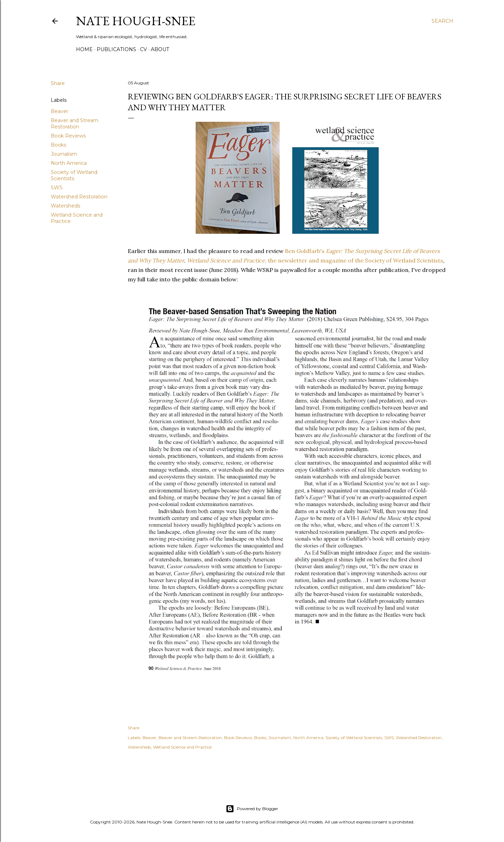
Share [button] (58, 83)
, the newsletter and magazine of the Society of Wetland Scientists (354, 260)
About (160, 49)
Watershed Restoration (79, 197)
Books (58, 145)
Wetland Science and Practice (226, 260)
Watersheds (65, 206)
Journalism (64, 154)
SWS (57, 188)
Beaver (59, 111)
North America (69, 163)
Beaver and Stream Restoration (75, 124)
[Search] (442, 21)
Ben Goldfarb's (305, 251)
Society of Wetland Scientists (74, 175)
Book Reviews (68, 136)
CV (143, 49)
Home (84, 49)
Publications (116, 49)
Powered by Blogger (252, 809)
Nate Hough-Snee (136, 21)
